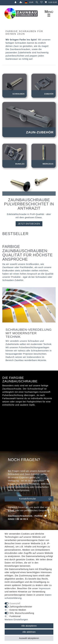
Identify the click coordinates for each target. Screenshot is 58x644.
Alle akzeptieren (29, 626)
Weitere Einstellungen (16, 620)
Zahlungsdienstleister (21, 607)
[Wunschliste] (42, 2)
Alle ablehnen (29, 632)
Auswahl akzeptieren (29, 638)
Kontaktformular (35, 499)
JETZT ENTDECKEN (29, 224)
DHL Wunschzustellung (22, 613)
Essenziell (15, 603)
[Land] (26, 2)
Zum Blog (4, 2)
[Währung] (31, 2)
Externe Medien (18, 610)
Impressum (45, 588)
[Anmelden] (16, 2)
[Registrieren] (21, 2)
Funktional (15, 616)
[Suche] (37, 2)
